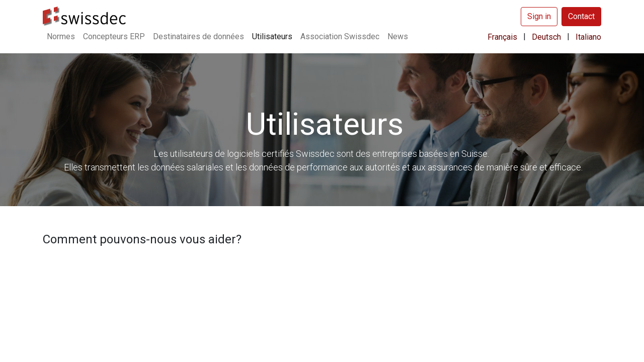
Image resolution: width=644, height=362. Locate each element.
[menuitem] (61, 37)
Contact (581, 16)
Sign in (539, 16)
